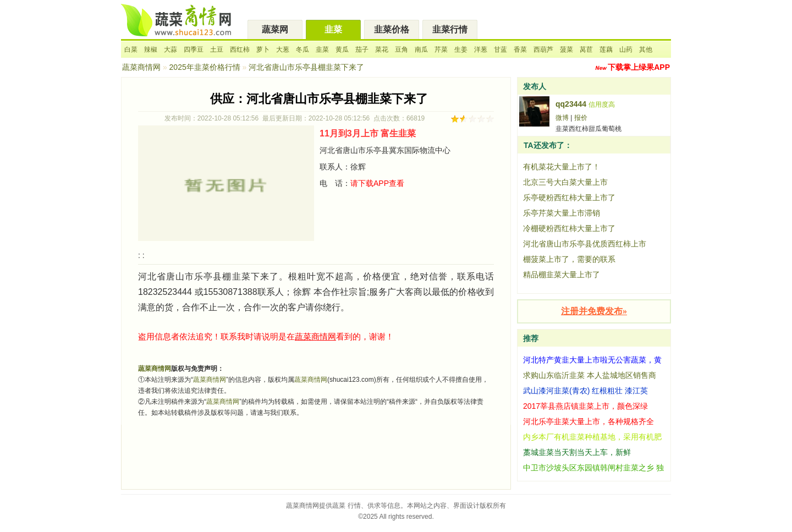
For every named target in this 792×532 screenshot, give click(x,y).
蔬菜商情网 (141, 67)
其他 (646, 50)
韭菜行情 (450, 29)
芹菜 (441, 50)
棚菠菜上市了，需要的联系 (569, 259)
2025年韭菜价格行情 (205, 67)
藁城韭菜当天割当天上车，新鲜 (577, 452)
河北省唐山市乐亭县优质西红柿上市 (585, 244)
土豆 (217, 50)
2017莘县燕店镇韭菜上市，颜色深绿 (585, 406)
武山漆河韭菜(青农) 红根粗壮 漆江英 (585, 391)
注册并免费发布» (594, 311)
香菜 (520, 50)
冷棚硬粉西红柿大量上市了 (569, 228)
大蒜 (170, 50)
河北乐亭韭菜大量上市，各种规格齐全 (588, 421)
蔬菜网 (275, 29)
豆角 (402, 50)
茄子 (362, 50)
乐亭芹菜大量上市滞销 (562, 213)
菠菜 (566, 50)
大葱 (283, 50)
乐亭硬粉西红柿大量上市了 (569, 198)
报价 (581, 118)
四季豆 (194, 50)
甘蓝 (501, 50)
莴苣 (586, 50)
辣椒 (151, 50)
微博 (562, 118)
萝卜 (263, 50)
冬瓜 (302, 50)
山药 (626, 50)
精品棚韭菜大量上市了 (562, 275)
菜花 (382, 50)
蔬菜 (339, 506)
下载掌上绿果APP (639, 67)
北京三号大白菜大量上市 (565, 182)
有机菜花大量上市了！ (562, 167)
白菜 (131, 50)
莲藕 (606, 50)
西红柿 (240, 50)
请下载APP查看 (377, 183)
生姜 (461, 50)
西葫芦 (543, 50)
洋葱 (481, 50)
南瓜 (421, 50)
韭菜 (333, 29)
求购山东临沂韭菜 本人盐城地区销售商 (590, 375)
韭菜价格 (392, 29)
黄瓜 (342, 50)
